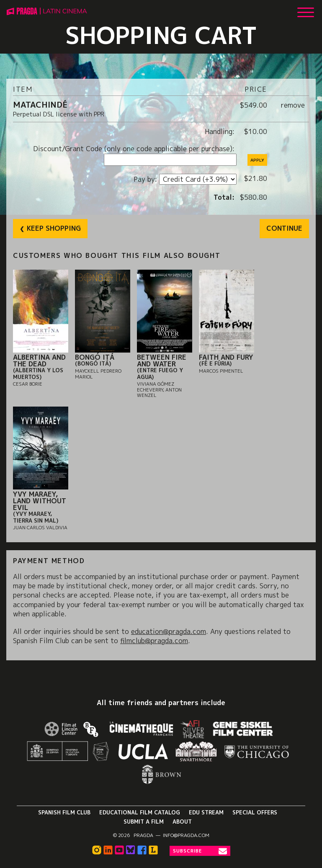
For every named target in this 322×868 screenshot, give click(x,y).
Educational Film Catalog (140, 812)
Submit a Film (144, 822)
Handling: (221, 131)
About (182, 822)
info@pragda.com (186, 835)
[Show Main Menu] (306, 9)
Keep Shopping (54, 228)
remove (293, 105)
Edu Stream (206, 812)
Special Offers (255, 812)
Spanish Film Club (64, 812)
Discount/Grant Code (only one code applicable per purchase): (135, 149)
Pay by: (146, 179)
